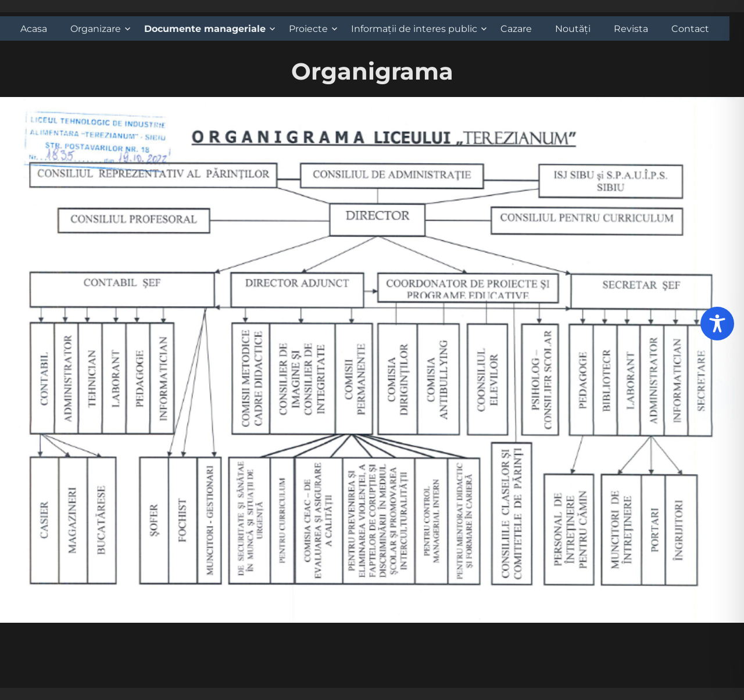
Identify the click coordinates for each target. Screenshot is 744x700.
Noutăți (573, 29)
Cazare (516, 29)
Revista (631, 29)
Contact (690, 29)
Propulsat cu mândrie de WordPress (285, 694)
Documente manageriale (205, 29)
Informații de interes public (414, 29)
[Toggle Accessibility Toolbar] (717, 324)
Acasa (34, 29)
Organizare (96, 29)
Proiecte (308, 29)
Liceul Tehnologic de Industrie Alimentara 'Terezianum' (104, 694)
